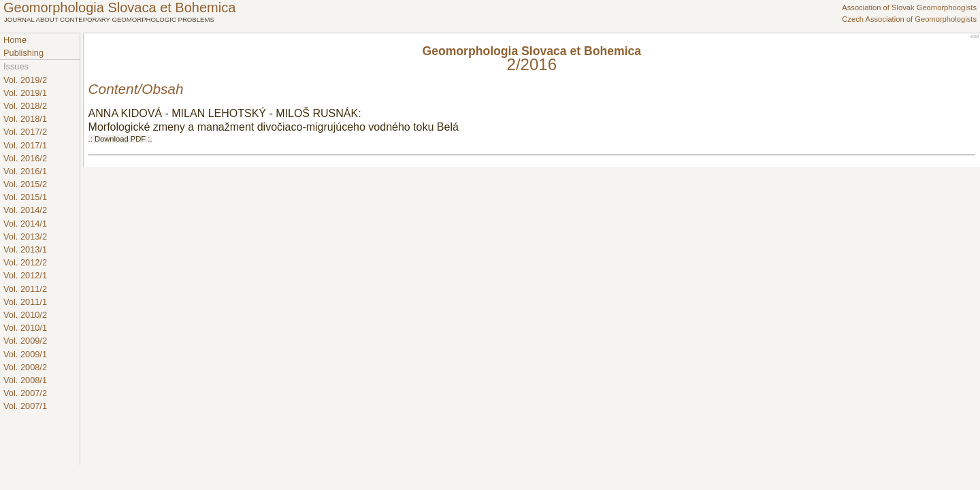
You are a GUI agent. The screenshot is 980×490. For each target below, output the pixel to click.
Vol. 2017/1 (25, 145)
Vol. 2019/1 (25, 93)
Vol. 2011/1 (25, 302)
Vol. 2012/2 (25, 262)
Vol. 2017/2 (25, 132)
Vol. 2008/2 (25, 367)
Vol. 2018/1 (25, 119)
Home (15, 40)
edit (975, 36)
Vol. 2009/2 (25, 341)
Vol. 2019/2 (25, 80)
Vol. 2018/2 (25, 106)
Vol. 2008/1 (25, 380)
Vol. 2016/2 (25, 158)
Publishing (23, 53)
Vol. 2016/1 (25, 171)
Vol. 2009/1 (25, 354)
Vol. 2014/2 (25, 210)
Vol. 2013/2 (25, 236)
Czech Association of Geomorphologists (909, 19)
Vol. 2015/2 (25, 184)
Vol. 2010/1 (25, 328)
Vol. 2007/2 (25, 393)
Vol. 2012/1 (25, 275)
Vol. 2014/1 (25, 224)
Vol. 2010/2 (25, 315)
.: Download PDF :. (120, 139)
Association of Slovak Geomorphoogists (909, 7)
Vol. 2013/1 (25, 249)
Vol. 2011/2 (25, 289)
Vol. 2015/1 (25, 197)
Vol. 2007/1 (25, 406)
